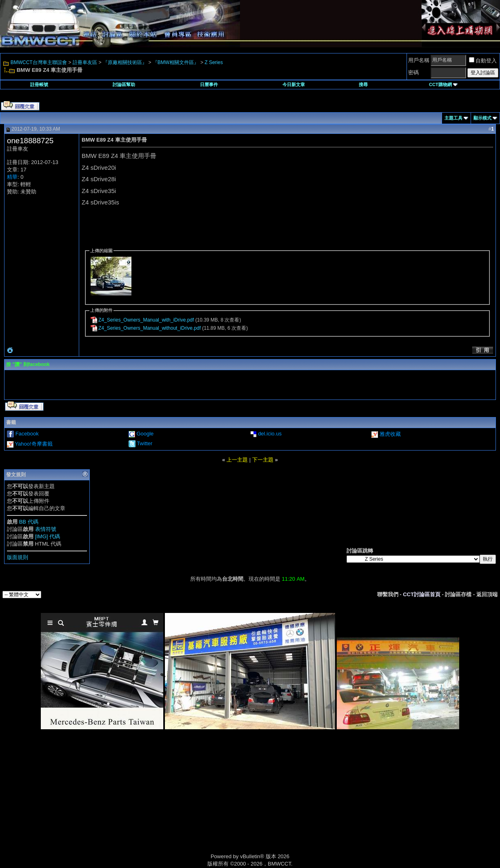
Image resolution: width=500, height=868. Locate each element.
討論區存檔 (458, 594)
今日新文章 (294, 84)
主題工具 (453, 118)
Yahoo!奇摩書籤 (33, 444)
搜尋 (363, 84)
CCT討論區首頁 (422, 594)
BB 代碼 (29, 522)
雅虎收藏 (390, 434)
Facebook (27, 434)
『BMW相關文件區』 (176, 62)
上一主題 (237, 460)
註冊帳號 (39, 84)
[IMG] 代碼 (48, 536)
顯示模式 (482, 118)
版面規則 (18, 557)
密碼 (413, 72)
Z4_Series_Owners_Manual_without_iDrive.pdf (150, 328)
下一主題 (263, 460)
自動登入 (483, 61)
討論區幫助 (124, 84)
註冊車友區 (85, 62)
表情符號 (46, 529)
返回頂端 (487, 594)
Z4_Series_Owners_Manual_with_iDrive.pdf (146, 320)
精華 (12, 177)
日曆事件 (209, 84)
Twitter (144, 443)
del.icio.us (270, 434)
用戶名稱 (419, 60)
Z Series (214, 62)
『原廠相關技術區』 (125, 62)
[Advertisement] (181, 801)
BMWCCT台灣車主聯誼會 (39, 62)
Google (145, 434)
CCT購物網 (443, 84)
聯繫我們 (388, 594)
